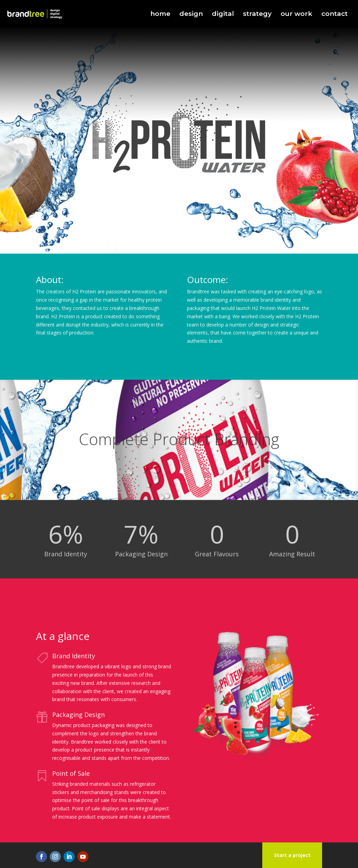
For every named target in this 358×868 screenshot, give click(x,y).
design (191, 15)
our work (296, 15)
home (160, 15)
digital (223, 15)
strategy (257, 15)
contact (335, 15)
